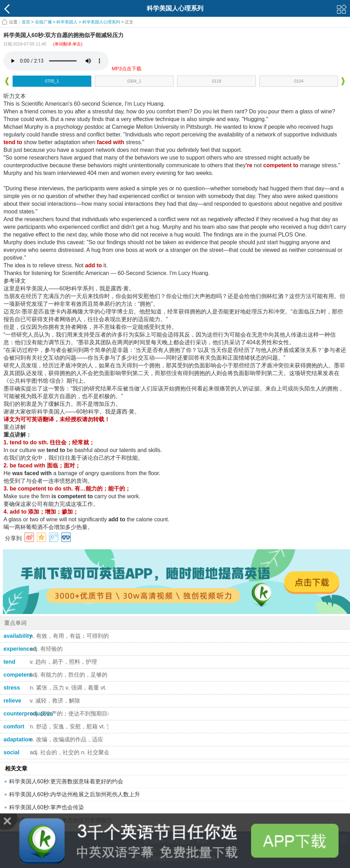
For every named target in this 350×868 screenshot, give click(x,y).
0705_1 (52, 81)
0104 (299, 81)
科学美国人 (67, 22)
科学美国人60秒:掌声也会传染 (47, 807)
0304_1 (134, 81)
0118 (216, 81)
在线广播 (43, 22)
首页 (26, 22)
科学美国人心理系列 (101, 22)
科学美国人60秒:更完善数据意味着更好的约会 (66, 781)
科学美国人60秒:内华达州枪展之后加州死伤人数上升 (75, 794)
